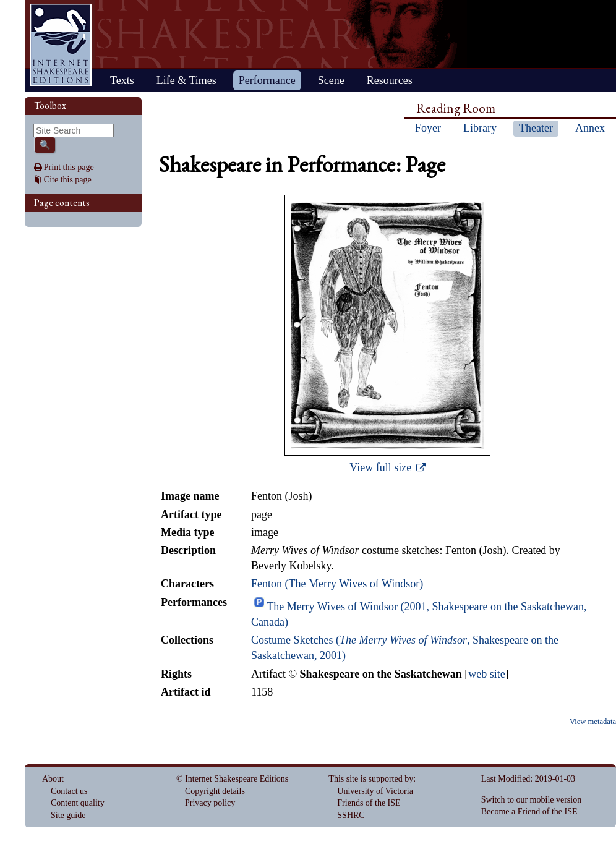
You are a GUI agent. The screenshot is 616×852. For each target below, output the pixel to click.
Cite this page (68, 180)
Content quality (78, 803)
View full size (382, 467)
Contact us (69, 791)
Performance (267, 80)
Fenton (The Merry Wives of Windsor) (337, 584)
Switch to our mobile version (532, 800)
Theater (536, 128)
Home (61, 45)
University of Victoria (375, 791)
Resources (390, 80)
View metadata (593, 722)
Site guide (68, 815)
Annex (590, 128)
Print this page (69, 167)
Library (480, 128)
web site (486, 674)
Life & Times (186, 80)
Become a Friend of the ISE (529, 812)
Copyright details (215, 791)
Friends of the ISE (369, 803)
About (53, 779)
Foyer (428, 128)
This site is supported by (371, 779)
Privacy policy (210, 803)
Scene (331, 80)
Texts (122, 80)
